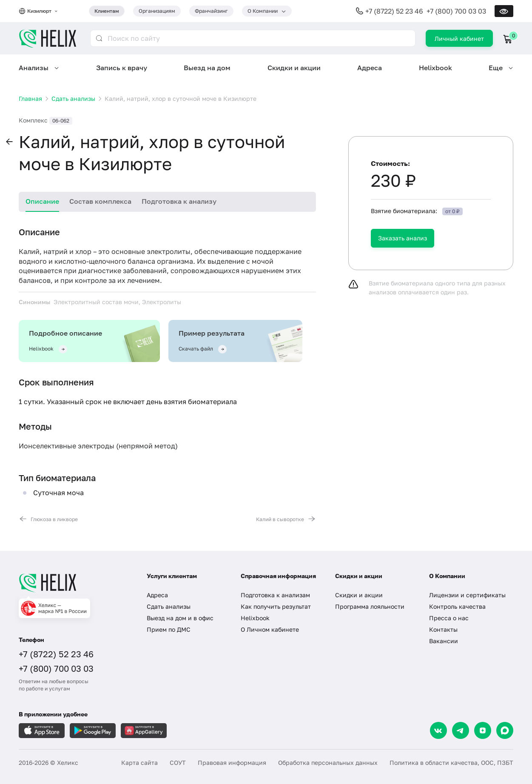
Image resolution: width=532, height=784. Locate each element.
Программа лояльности (370, 606)
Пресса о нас (449, 618)
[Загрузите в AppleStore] (42, 731)
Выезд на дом (207, 68)
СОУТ (178, 763)
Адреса (370, 68)
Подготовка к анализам (275, 595)
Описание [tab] (42, 201)
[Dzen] (483, 730)
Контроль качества (457, 606)
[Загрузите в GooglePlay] (93, 731)
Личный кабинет (459, 38)
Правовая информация (232, 763)
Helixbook (435, 68)
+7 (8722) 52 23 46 (394, 11)
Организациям (157, 11)
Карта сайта (139, 763)
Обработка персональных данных (328, 763)
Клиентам (107, 11)
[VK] (438, 730)
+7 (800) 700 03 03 (456, 11)
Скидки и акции (294, 68)
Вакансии (444, 641)
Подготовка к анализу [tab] (179, 201)
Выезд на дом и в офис (180, 618)
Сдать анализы (169, 606)
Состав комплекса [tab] (100, 201)
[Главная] (74, 583)
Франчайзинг (211, 11)
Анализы (34, 68)
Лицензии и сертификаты (467, 595)
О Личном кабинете (270, 629)
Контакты (443, 629)
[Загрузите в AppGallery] (144, 731)
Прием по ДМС (169, 629)
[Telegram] (461, 730)
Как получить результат (276, 606)
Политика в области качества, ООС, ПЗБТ (451, 763)
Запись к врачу (122, 68)
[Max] (505, 730)
